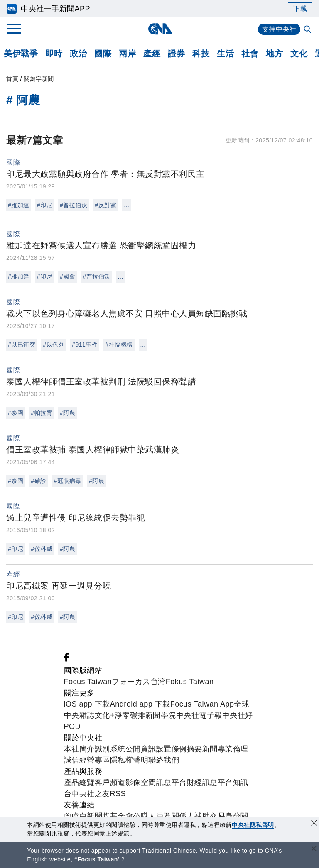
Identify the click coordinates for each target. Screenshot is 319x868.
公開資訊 (141, 749)
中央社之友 (91, 794)
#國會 (67, 276)
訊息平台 (172, 782)
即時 (54, 54)
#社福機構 (119, 345)
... (126, 205)
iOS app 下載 (87, 704)
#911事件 (85, 345)
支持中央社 (279, 29)
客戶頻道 (110, 782)
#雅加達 (19, 205)
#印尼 (45, 205)
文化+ (105, 715)
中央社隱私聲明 (253, 825)
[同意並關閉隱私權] (314, 824)
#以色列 (54, 345)
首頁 (12, 79)
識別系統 (110, 749)
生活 (225, 54)
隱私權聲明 (129, 760)
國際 (103, 54)
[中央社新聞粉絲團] (66, 659)
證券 (176, 54)
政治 (78, 54)
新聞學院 (161, 715)
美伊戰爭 (21, 54)
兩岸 (127, 54)
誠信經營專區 (87, 760)
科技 (201, 54)
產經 (152, 54)
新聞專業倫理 (225, 749)
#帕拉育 (42, 413)
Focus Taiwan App (202, 704)
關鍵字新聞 (39, 79)
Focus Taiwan (88, 682)
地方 (274, 54)
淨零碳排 (130, 715)
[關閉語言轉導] (314, 850)
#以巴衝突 (22, 345)
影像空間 (141, 782)
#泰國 (16, 413)
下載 (300, 9)
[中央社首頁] (160, 29)
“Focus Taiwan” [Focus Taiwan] (98, 859)
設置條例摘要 (179, 749)
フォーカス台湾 (139, 682)
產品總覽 (79, 782)
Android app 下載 (140, 704)
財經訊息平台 (210, 782)
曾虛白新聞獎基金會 (99, 816)
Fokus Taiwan (190, 682)
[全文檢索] (308, 30)
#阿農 (67, 413)
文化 (299, 54)
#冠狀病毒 (68, 481)
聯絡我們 (164, 760)
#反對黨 (106, 205)
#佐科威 (42, 549)
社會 (250, 54)
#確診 (38, 481)
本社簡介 (79, 749)
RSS (118, 794)
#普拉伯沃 (74, 205)
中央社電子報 (199, 715)
